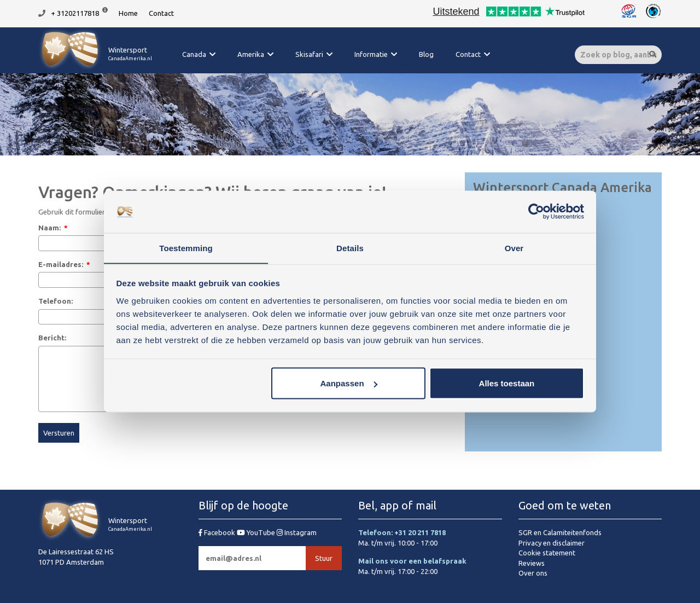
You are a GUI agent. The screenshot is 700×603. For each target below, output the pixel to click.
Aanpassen (349, 383)
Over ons (533, 573)
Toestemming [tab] (186, 248)
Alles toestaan (507, 383)
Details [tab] (350, 248)
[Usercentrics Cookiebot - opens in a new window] (536, 212)
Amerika (251, 54)
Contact (161, 13)
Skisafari (309, 54)
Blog (426, 54)
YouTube (257, 532)
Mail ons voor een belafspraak (412, 561)
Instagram (297, 532)
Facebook (218, 532)
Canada (194, 54)
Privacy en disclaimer (552, 543)
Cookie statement (547, 553)
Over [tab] (514, 248)
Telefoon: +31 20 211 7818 (402, 532)
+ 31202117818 (75, 13)
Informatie (371, 54)
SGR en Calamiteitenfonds (560, 532)
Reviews (532, 563)
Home (128, 13)
